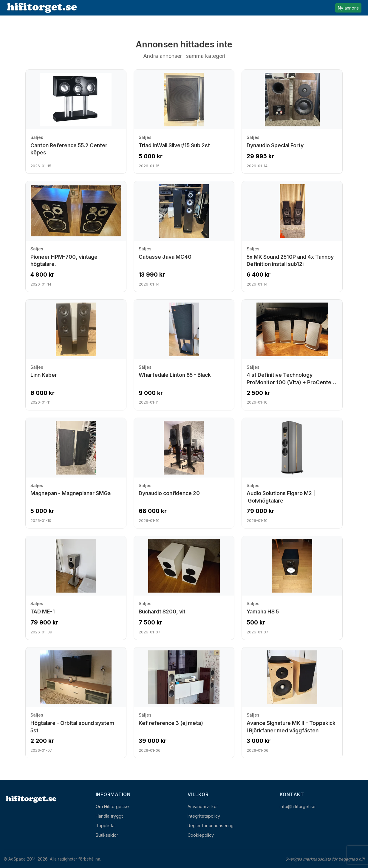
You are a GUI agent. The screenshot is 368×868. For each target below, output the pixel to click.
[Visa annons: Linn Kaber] (76, 355)
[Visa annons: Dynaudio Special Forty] (292, 122)
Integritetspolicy (204, 816)
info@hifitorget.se (298, 806)
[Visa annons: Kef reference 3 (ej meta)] (184, 703)
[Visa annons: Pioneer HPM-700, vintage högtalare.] (76, 237)
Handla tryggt (109, 816)
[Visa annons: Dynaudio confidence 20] (184, 473)
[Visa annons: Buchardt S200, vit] (184, 588)
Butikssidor (107, 835)
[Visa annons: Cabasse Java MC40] (184, 237)
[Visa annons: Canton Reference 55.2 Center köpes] (76, 122)
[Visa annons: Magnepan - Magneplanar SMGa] (76, 473)
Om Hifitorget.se (112, 806)
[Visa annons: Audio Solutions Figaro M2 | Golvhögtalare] (292, 473)
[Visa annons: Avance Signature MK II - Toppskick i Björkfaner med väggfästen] (292, 703)
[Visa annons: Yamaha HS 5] (292, 588)
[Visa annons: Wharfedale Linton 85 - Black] (184, 355)
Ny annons (348, 8)
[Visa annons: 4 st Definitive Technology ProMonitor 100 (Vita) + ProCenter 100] (292, 355)
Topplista (105, 826)
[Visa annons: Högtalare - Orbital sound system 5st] (76, 703)
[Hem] (30, 799)
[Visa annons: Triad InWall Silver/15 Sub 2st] (184, 122)
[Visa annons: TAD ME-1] (76, 588)
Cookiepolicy (201, 835)
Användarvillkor (203, 806)
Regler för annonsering (211, 826)
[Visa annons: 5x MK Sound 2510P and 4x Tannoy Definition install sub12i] (292, 237)
